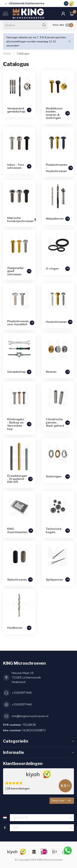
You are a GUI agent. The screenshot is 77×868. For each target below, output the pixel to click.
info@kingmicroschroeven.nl (30, 716)
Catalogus (23, 54)
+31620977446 (22, 693)
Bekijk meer (61, 801)
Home (7, 54)
